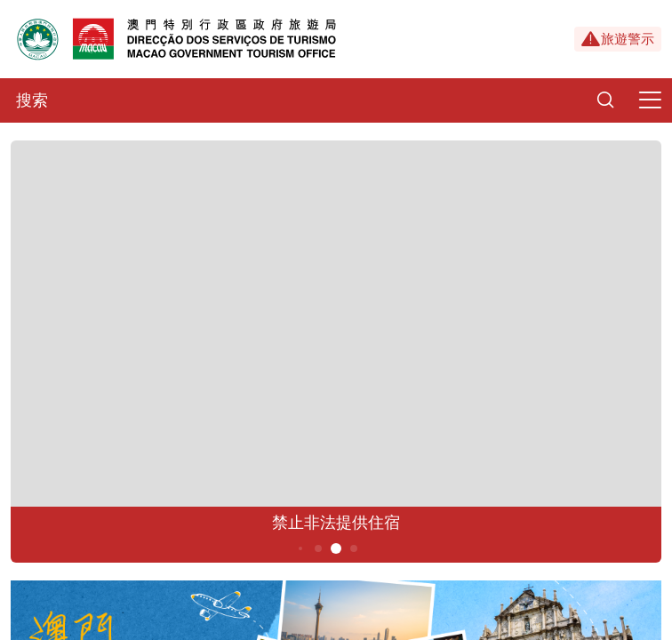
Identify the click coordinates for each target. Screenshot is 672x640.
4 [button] (319, 548)
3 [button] (300, 548)
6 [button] (354, 548)
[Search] (605, 100)
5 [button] (336, 548)
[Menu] (650, 100)
